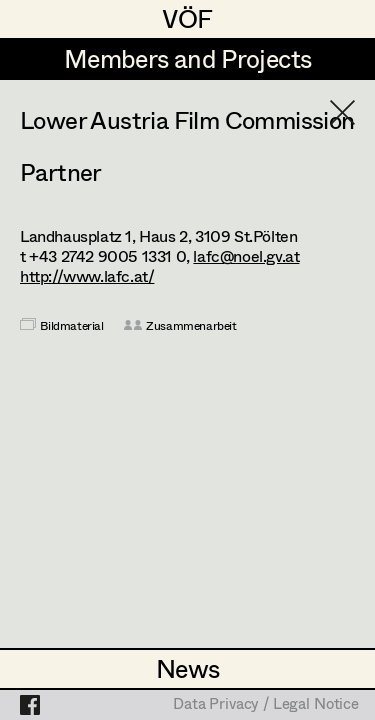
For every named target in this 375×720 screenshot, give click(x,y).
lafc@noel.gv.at (246, 255)
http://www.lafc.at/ (87, 275)
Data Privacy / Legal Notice (266, 705)
